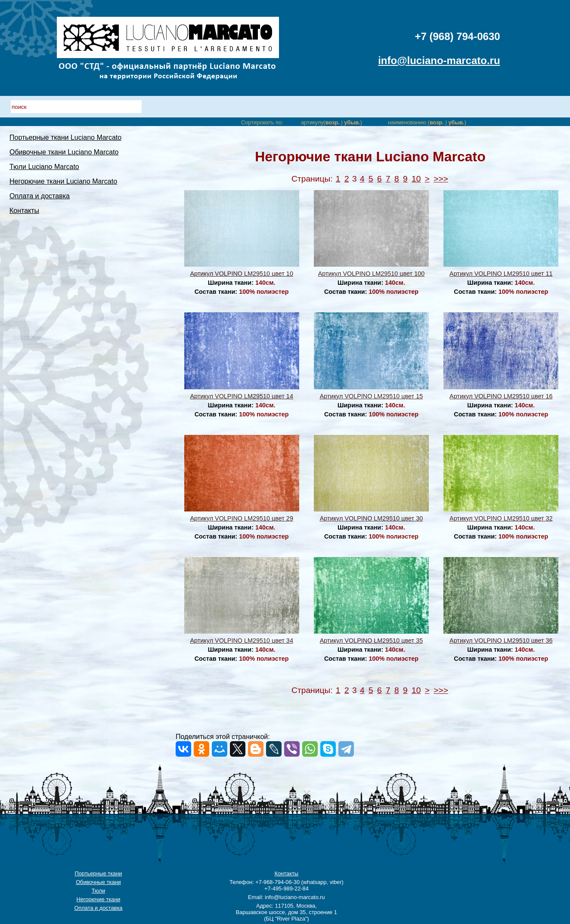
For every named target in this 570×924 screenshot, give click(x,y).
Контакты (24, 211)
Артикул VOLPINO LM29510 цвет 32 (501, 518)
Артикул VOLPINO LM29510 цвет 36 (501, 641)
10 (416, 179)
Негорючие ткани (99, 899)
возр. (333, 122)
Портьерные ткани (98, 873)
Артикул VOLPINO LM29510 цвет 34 (241, 641)
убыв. (352, 122)
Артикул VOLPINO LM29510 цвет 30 (371, 518)
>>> (441, 179)
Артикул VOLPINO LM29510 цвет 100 (371, 274)
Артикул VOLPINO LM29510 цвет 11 (501, 274)
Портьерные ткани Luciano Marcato (65, 137)
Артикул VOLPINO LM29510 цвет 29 (241, 518)
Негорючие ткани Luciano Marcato (63, 181)
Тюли (98, 891)
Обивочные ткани (98, 882)
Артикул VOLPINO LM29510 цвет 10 (241, 274)
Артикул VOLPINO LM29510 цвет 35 (371, 641)
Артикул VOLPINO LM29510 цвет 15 (371, 396)
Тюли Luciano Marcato (44, 167)
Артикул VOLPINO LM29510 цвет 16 (501, 396)
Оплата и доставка (40, 196)
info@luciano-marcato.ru (439, 60)
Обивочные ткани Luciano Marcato (64, 152)
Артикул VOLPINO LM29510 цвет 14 (241, 396)
